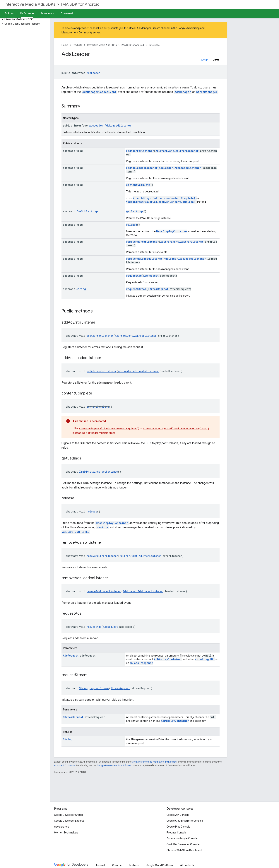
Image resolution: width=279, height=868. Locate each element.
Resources (47, 13)
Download (67, 13)
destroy (102, 527)
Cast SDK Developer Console (183, 844)
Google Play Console (178, 827)
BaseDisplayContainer (172, 231)
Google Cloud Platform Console (185, 821)
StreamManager (207, 92)
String (81, 289)
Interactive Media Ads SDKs (30, 4)
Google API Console (178, 815)
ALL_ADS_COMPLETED (76, 532)
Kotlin (205, 60)
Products (78, 45)
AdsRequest (151, 276)
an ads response (141, 663)
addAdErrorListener (140, 151)
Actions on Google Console (182, 838)
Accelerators (62, 827)
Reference (154, 45)
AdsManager (183, 92)
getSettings (135, 211)
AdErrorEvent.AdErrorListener (177, 151)
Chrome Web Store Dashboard (184, 850)
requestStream (136, 289)
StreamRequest (158, 289)
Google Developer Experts (69, 821)
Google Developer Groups (69, 815)
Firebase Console (177, 833)
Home (65, 45)
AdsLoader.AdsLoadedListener (110, 125)
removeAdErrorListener (142, 242)
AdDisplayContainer (168, 659)
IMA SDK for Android (80, 4)
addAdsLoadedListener (142, 168)
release (132, 225)
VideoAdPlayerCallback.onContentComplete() (165, 198)
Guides (9, 13)
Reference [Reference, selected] (27, 13)
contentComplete (138, 185)
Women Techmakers (66, 833)
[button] (24, 19)
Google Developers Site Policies (114, 765)
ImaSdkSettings (87, 211)
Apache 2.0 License (65, 765)
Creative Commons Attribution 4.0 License (154, 762)
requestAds (134, 276)
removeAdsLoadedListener (144, 259)
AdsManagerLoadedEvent (99, 92)
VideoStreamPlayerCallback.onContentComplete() (161, 202)
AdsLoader (93, 73)
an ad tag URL (205, 659)
